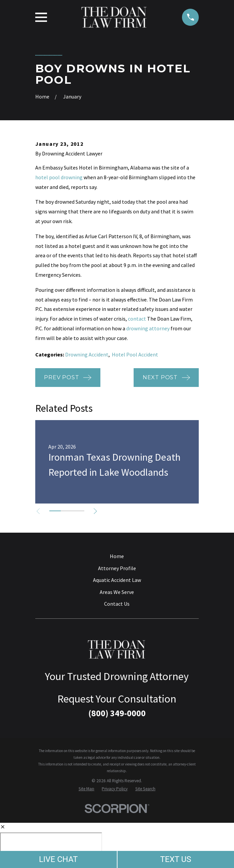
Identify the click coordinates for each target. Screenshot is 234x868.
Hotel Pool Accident (135, 354)
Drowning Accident (87, 354)
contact (137, 319)
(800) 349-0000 (117, 713)
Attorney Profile (117, 568)
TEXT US (176, 859)
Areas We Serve (117, 592)
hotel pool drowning (59, 177)
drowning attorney (148, 328)
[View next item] (97, 511)
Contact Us (117, 604)
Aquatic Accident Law (117, 580)
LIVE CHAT (58, 859)
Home (117, 556)
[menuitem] (86, 789)
